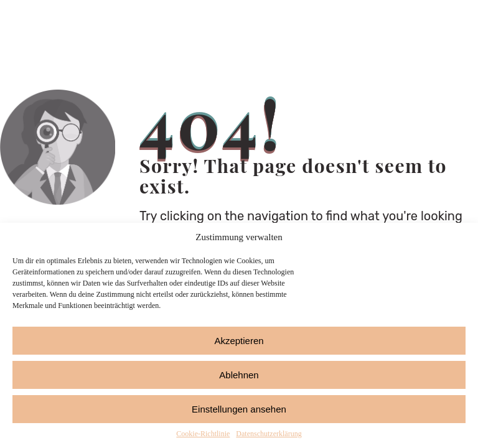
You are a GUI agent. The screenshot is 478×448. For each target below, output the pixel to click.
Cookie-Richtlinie (203, 434)
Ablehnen (239, 375)
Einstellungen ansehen (239, 409)
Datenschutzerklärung (269, 434)
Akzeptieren (239, 341)
